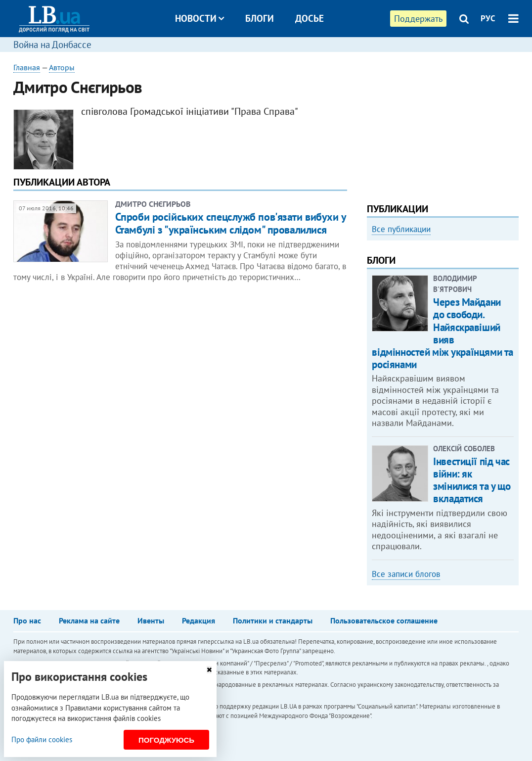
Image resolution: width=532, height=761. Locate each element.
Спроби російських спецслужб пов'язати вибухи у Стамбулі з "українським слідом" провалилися (231, 223)
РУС (488, 18)
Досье (310, 18)
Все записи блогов (406, 574)
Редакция (199, 620)
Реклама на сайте (89, 620)
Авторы (62, 67)
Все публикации (401, 229)
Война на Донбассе (52, 45)
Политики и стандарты (273, 620)
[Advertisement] (443, 124)
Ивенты (151, 620)
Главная (27, 67)
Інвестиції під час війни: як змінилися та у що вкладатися (472, 480)
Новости (199, 18)
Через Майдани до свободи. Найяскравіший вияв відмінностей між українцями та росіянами (442, 333)
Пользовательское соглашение (384, 620)
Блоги (260, 18)
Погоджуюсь (166, 740)
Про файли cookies (42, 739)
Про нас (27, 620)
